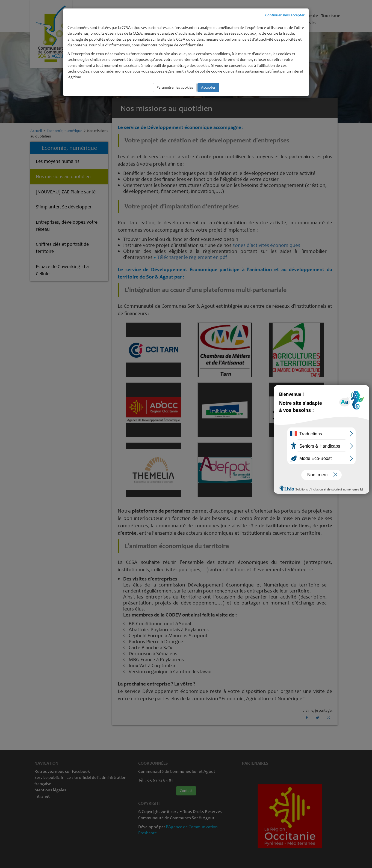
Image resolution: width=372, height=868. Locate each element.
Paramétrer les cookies (175, 87)
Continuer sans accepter (285, 15)
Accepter (208, 87)
